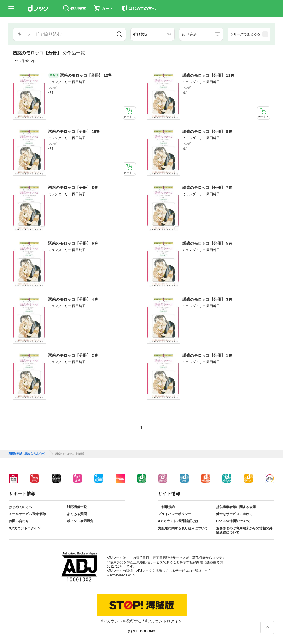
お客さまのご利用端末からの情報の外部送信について (244, 530)
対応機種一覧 (77, 507)
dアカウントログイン (25, 528)
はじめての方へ (20, 507)
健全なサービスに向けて (234, 514)
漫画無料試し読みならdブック (27, 454)
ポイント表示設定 (80, 521)
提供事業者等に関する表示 (236, 507)
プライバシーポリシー (175, 514)
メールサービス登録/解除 (27, 514)
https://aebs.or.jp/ (123, 575)
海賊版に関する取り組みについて (183, 528)
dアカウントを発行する (121, 621)
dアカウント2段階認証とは (178, 521)
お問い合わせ (19, 521)
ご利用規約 (166, 507)
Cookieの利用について (233, 521)
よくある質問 (77, 514)
